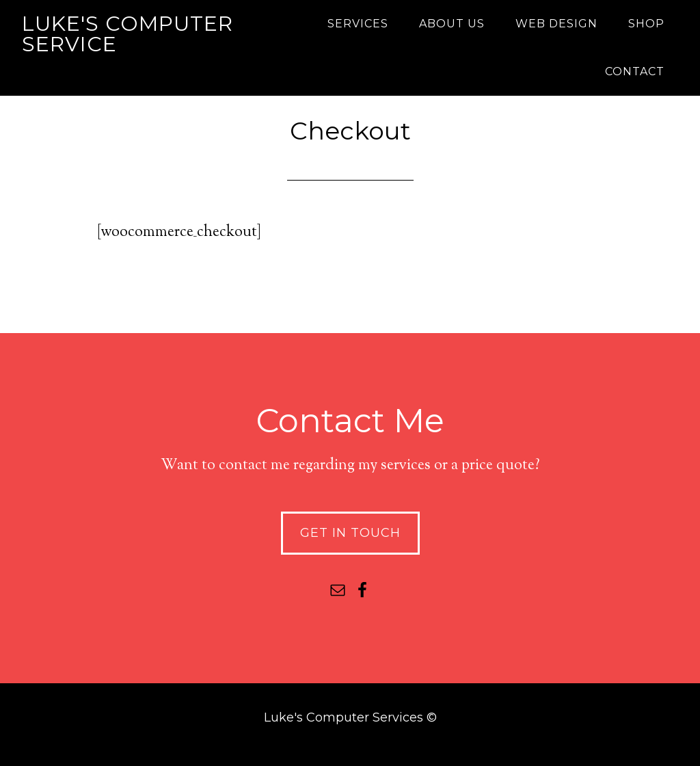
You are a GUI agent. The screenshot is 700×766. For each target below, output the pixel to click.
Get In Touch (350, 533)
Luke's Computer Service (127, 34)
